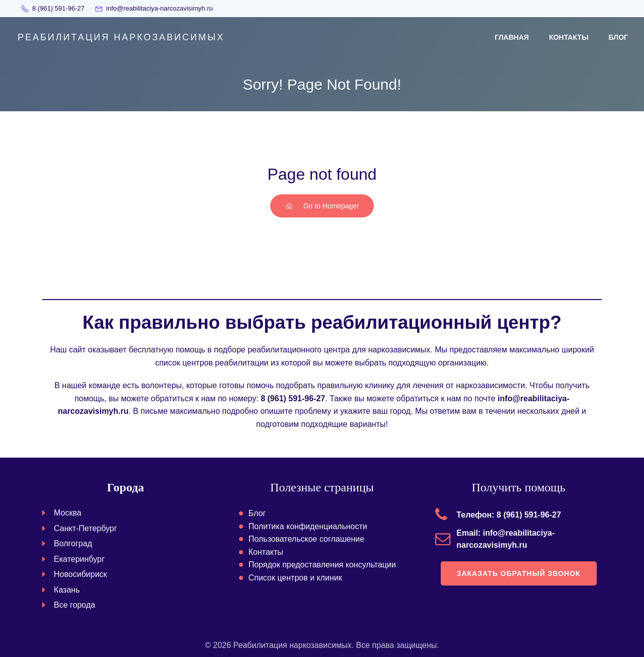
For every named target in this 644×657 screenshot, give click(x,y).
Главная (512, 37)
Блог (618, 37)
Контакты (569, 37)
